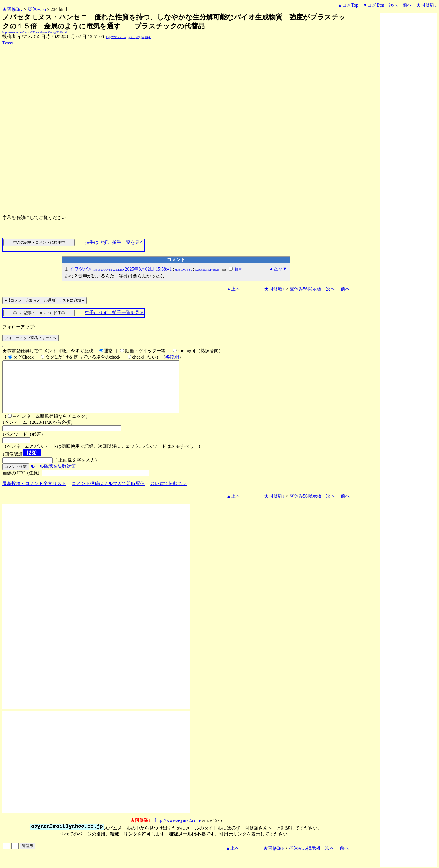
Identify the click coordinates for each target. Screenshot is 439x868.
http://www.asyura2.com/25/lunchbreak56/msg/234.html (34, 32)
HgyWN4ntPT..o (116, 37)
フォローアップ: (19, 327)
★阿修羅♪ (13, 9)
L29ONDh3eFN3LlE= (208, 270)
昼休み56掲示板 (305, 289)
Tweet (8, 43)
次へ (393, 5)
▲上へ (233, 289)
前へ (407, 5)
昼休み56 (37, 9)
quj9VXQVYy (184, 270)
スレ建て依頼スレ (169, 494)
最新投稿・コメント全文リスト (34, 494)
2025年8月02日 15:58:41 (148, 269)
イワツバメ (97, 269)
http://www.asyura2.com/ (178, 831)
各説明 (172, 357)
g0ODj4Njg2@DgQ (140, 37)
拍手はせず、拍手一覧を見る (114, 242)
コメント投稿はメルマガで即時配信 (108, 494)
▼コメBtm (374, 5)
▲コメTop (348, 5)
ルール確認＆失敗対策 (53, 477)
